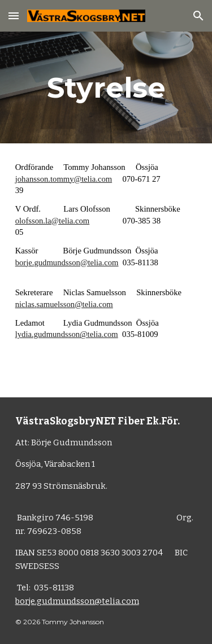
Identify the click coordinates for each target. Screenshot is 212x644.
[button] (14, 16)
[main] (106, 87)
